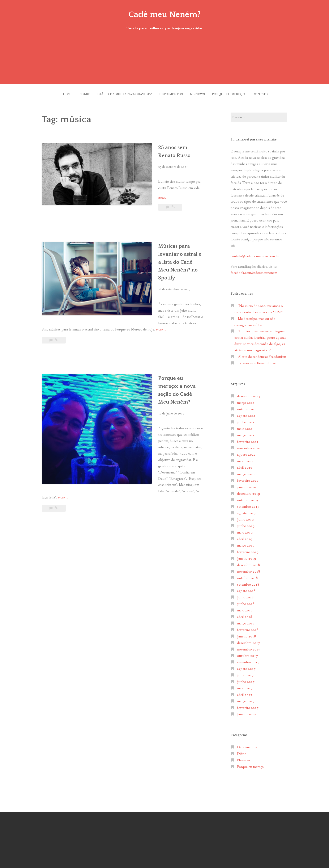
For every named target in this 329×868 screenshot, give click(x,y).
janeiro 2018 (247, 634)
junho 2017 (246, 680)
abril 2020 (245, 466)
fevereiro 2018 (248, 628)
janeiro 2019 (247, 557)
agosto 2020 (246, 453)
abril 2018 (245, 615)
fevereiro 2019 (248, 550)
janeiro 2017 (247, 712)
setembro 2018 (248, 583)
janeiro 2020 (247, 485)
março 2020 (246, 472)
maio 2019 (245, 530)
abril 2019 (245, 537)
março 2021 (246, 433)
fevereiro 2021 (248, 440)
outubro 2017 (247, 654)
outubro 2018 (247, 576)
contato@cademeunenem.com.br (255, 254)
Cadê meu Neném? (164, 14)
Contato (265, 93)
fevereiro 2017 (248, 706)
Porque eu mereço (231, 93)
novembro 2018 (249, 570)
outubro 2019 (247, 498)
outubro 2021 (247, 407)
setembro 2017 (248, 660)
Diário (242, 752)
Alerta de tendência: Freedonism (262, 355)
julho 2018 (245, 596)
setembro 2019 (248, 505)
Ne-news (198, 93)
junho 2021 (246, 420)
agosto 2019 (246, 511)
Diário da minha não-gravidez (122, 93)
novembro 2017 (249, 647)
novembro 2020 (249, 446)
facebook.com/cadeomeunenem (254, 271)
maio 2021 (245, 427)
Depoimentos (170, 93)
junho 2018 (246, 602)
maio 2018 (245, 608)
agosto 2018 (246, 589)
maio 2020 (245, 459)
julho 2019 (245, 518)
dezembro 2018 (249, 563)
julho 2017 (245, 673)
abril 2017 (245, 693)
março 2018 (246, 621)
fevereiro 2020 (248, 479)
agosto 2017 (246, 667)
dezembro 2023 (249, 394)
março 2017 (246, 699)
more (127, 188)
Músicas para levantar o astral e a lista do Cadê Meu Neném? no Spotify (162, 243)
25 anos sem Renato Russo (157, 145)
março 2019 (246, 543)
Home (61, 93)
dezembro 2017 (249, 641)
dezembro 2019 (249, 492)
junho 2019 (246, 524)
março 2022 (246, 401)
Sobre (80, 93)
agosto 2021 (246, 414)
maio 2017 (245, 686)
